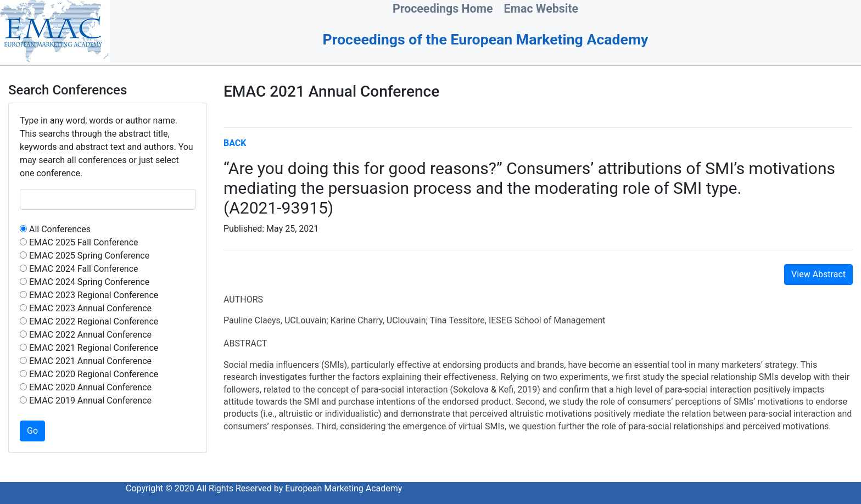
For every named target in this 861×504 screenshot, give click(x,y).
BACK (235, 143)
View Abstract (818, 274)
